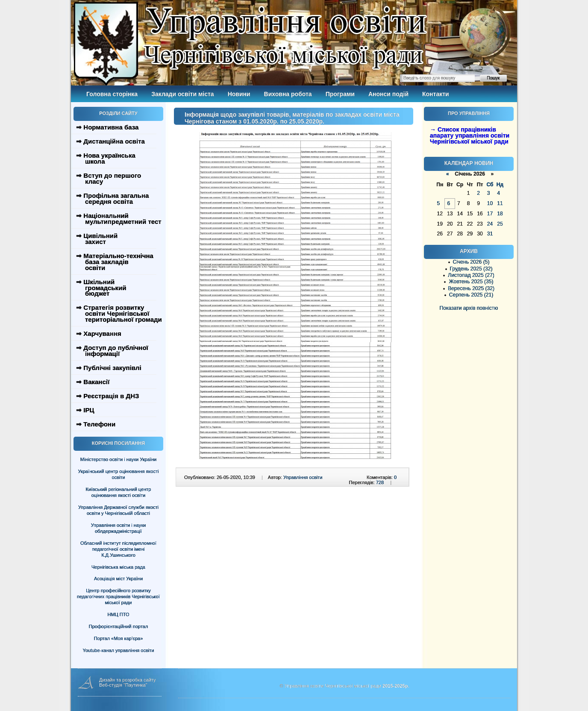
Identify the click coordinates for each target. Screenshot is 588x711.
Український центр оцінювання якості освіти (119, 474)
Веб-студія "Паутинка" (123, 685)
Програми (340, 94)
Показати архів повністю (469, 308)
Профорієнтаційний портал (118, 626)
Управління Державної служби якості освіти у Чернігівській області (118, 510)
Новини (239, 94)
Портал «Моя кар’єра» (119, 638)
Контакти (436, 94)
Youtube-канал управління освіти (119, 650)
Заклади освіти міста (182, 94)
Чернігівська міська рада (118, 567)
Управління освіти (303, 477)
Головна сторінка (112, 94)
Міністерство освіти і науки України (118, 459)
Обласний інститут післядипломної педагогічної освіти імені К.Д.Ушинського (118, 549)
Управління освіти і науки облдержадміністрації (118, 528)
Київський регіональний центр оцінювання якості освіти (119, 492)
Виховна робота (288, 94)
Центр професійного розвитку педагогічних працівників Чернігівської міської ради (118, 596)
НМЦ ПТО (119, 614)
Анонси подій (388, 94)
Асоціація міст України (118, 579)
